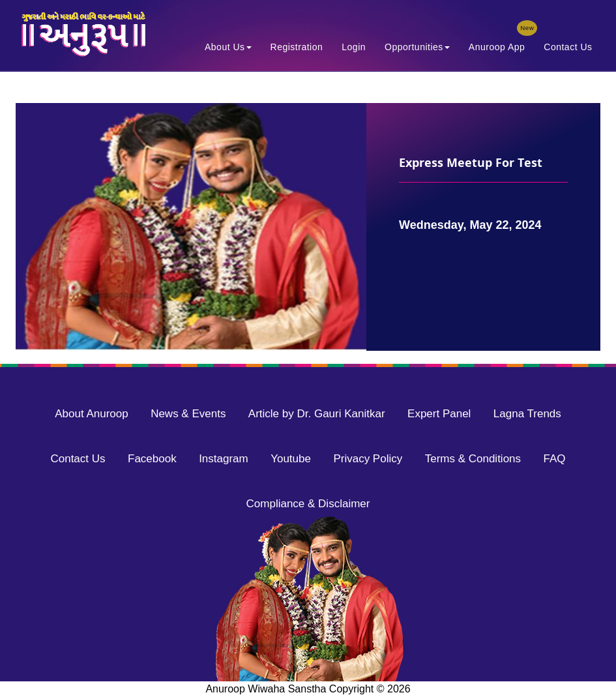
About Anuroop (91, 414)
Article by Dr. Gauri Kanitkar (317, 414)
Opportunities (417, 47)
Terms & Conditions (473, 459)
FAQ (555, 459)
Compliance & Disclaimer (308, 504)
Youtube (291, 459)
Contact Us (568, 47)
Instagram (224, 459)
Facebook (152, 459)
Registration (297, 47)
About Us (228, 47)
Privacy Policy (368, 459)
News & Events (188, 414)
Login (354, 47)
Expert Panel (439, 414)
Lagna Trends (527, 414)
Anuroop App (501, 44)
